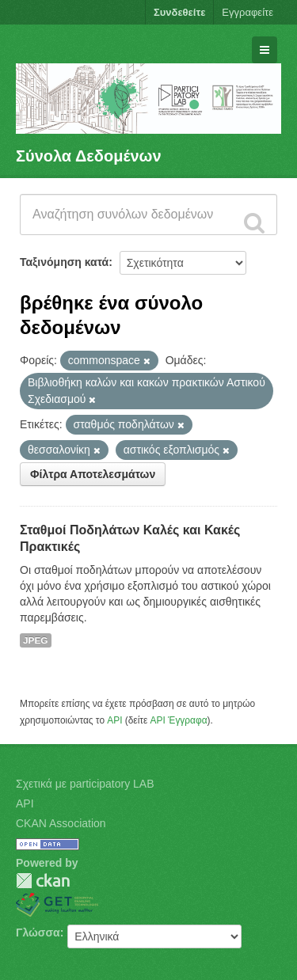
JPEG (36, 640)
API (114, 720)
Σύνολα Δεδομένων (89, 156)
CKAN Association (61, 823)
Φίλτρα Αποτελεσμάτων (93, 474)
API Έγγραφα (179, 720)
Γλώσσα (38, 933)
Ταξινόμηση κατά (64, 262)
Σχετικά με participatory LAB (85, 784)
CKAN (43, 881)
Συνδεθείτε (179, 12)
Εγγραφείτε (247, 12)
